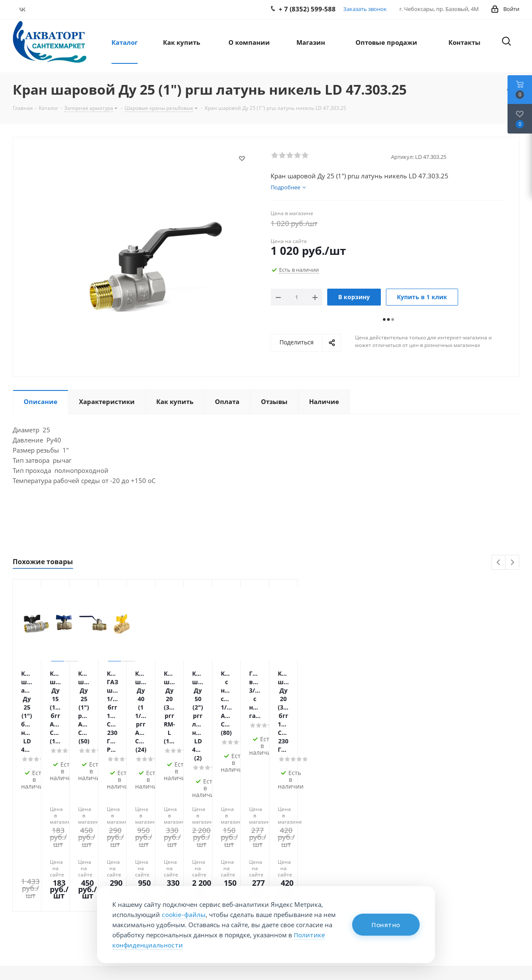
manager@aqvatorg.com (484, 879)
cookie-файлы (184, 914)
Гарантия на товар (142, 882)
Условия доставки (141, 870)
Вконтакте (22, 9)
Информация (238, 843)
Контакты (27, 858)
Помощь (129, 843)
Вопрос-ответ (235, 858)
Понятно (386, 925)
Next (512, 563)
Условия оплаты (139, 858)
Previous (499, 563)
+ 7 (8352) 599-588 (477, 861)
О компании (35, 843)
